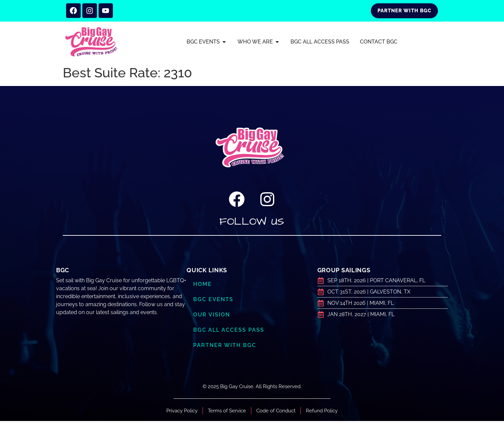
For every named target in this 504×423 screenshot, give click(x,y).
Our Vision (213, 316)
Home (203, 286)
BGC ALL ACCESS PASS (230, 332)
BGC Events (214, 301)
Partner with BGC (226, 347)
